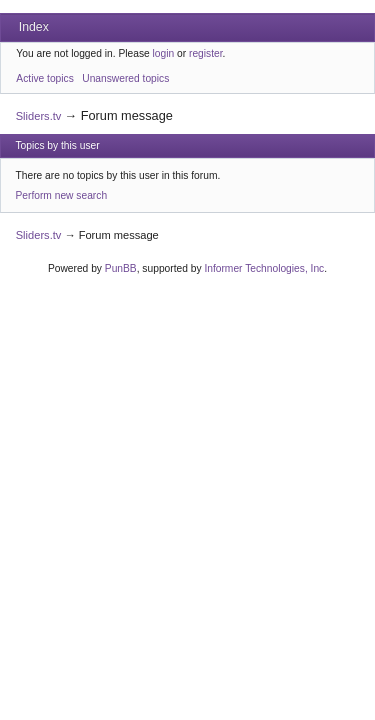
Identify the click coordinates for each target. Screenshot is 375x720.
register (206, 53)
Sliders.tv (39, 116)
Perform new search (62, 195)
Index (34, 27)
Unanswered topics (125, 78)
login (164, 53)
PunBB (121, 268)
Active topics (44, 78)
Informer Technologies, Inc (264, 268)
